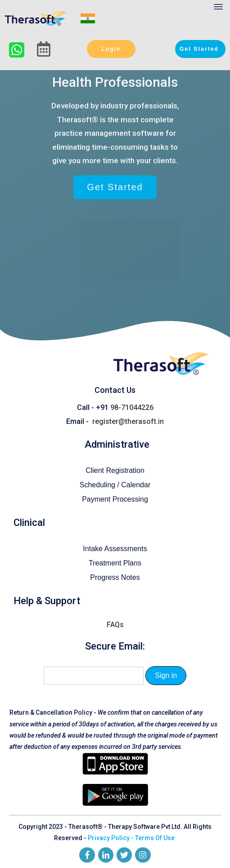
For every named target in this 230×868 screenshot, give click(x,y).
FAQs (115, 619)
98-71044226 (132, 402)
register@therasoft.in (128, 416)
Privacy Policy (109, 832)
